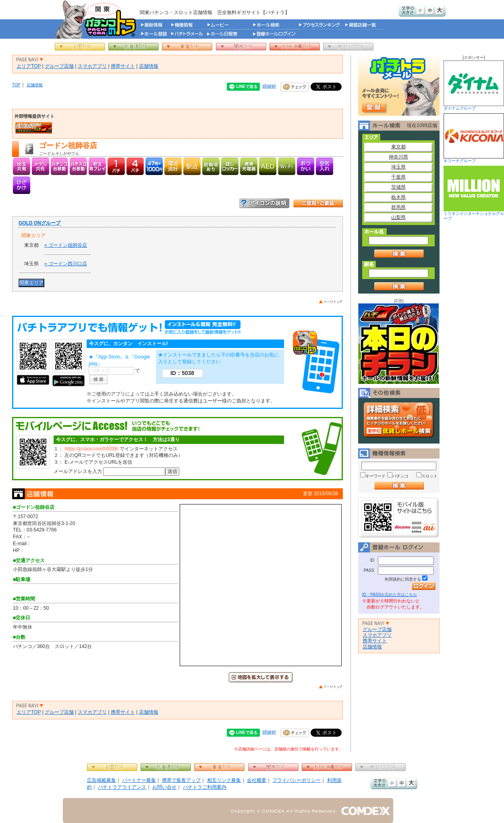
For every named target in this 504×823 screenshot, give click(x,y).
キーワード (375, 476)
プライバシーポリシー (297, 780)
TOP (16, 85)
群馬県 (398, 207)
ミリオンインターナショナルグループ (474, 193)
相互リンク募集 (224, 780)
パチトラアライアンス (122, 787)
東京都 (398, 147)
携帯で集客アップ (181, 780)
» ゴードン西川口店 (66, 264)
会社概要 (257, 780)
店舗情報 (149, 66)
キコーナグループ (474, 138)
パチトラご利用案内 (205, 787)
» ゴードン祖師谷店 (66, 245)
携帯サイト (123, 66)
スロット (429, 476)
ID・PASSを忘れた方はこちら (390, 595)
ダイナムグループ (474, 85)
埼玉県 (398, 167)
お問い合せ (164, 787)
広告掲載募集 (102, 780)
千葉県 (398, 177)
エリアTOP (29, 66)
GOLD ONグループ (39, 223)
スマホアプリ (92, 66)
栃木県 (398, 197)
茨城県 (398, 187)
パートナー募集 (139, 780)
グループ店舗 (59, 66)
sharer (269, 86)
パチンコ (400, 476)
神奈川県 (398, 157)
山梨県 (398, 217)
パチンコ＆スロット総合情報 (97, 19)
